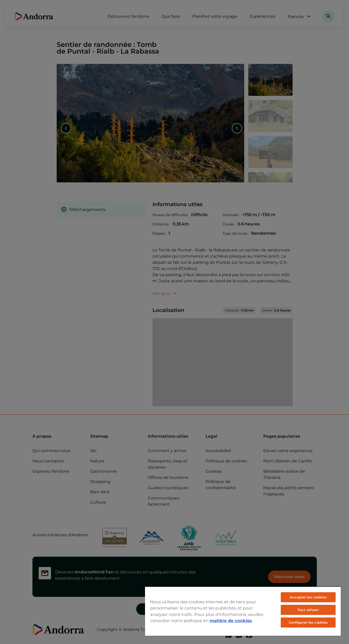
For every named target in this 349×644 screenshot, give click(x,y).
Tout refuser (308, 610)
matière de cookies (231, 621)
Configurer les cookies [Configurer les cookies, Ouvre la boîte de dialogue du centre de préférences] (308, 622)
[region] (243, 611)
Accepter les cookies (308, 597)
